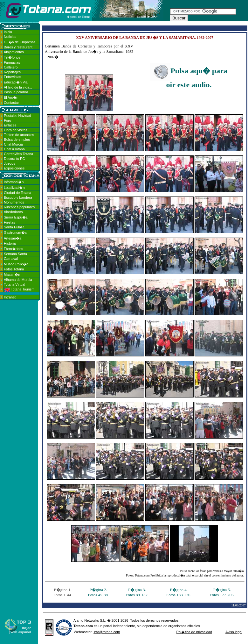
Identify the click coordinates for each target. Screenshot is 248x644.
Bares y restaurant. (19, 47)
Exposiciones (14, 168)
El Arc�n (11, 97)
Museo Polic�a (16, 264)
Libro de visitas (15, 130)
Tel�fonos (12, 57)
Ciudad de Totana (17, 193)
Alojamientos (14, 52)
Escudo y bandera (18, 197)
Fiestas (9, 222)
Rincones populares (19, 207)
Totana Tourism (19, 289)
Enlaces (10, 125)
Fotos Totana (14, 269)
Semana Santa (15, 254)
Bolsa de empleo (17, 140)
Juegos (9, 163)
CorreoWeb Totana (18, 154)
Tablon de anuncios (19, 135)
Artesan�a (13, 238)
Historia (10, 243)
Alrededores (13, 212)
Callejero (11, 67)
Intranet (10, 297)
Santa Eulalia (14, 227)
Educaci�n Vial (16, 82)
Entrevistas (12, 77)
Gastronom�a (15, 233)
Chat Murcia (13, 144)
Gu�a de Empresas (20, 42)
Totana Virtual (14, 284)
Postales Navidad (17, 116)
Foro (7, 120)
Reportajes (12, 72)
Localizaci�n (14, 188)
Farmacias (12, 62)
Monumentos (14, 202)
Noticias (10, 37)
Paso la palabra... (17, 92)
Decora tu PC (14, 159)
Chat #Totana (14, 149)
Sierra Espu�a (16, 217)
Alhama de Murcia (18, 280)
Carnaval (11, 259)
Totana (79, 626)
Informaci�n (14, 182)
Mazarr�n (12, 275)
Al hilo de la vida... (18, 87)
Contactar (11, 103)
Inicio (8, 32)
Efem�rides (14, 249)
